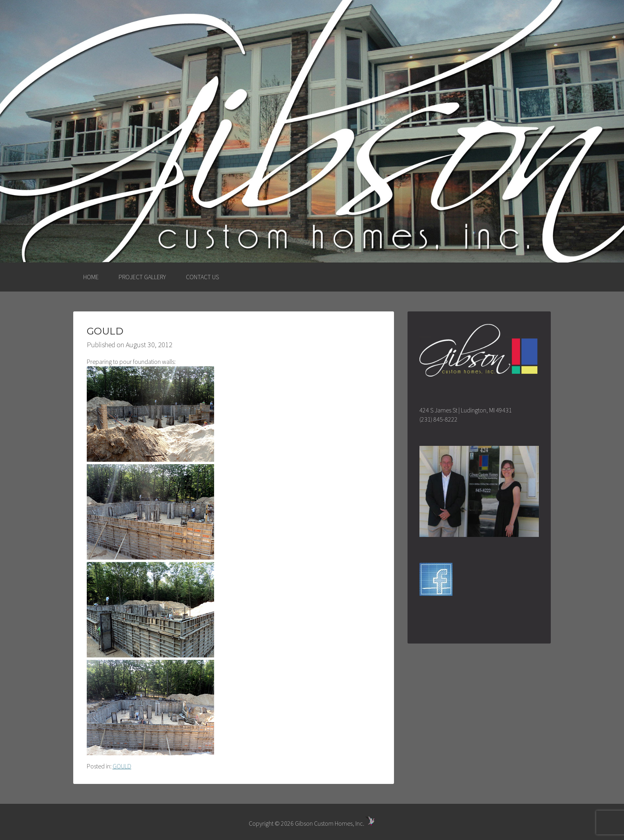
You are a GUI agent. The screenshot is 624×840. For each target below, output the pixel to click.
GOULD (122, 766)
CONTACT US (202, 277)
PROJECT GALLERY (142, 277)
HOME (91, 277)
